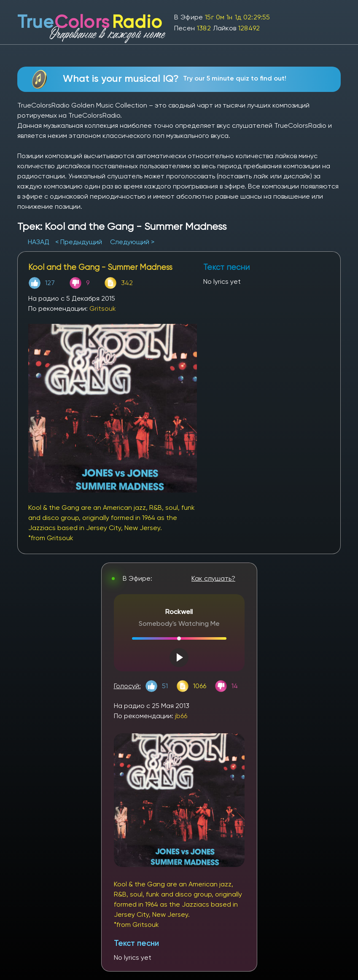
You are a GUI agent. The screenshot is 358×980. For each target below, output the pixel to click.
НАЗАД (39, 242)
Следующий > (132, 242)
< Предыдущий (79, 242)
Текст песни (136, 943)
